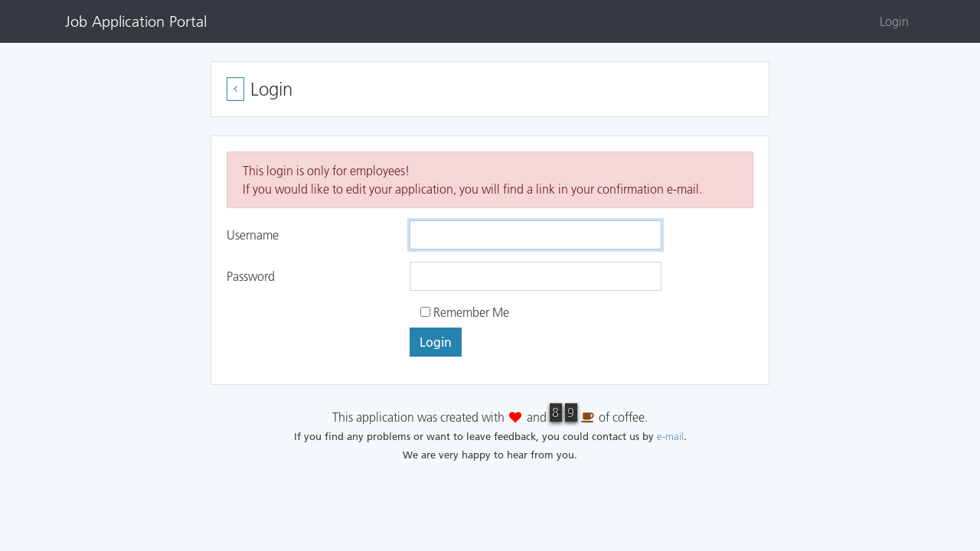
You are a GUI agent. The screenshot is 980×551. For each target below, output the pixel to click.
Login (894, 21)
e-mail (670, 436)
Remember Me (465, 312)
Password (251, 276)
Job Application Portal (136, 21)
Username (253, 235)
